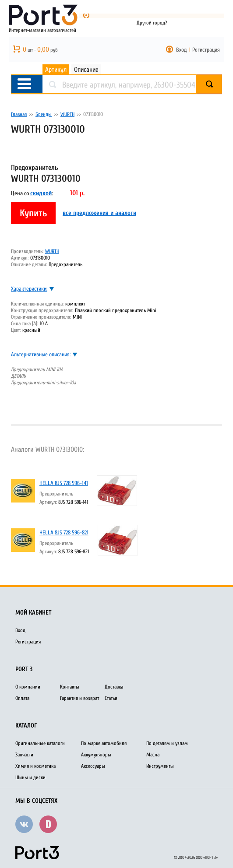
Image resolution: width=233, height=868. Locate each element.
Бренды (44, 114)
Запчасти (24, 755)
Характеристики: (29, 289)
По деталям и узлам (167, 743)
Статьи (111, 698)
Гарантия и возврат (79, 698)
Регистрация (206, 50)
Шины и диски (30, 777)
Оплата (22, 698)
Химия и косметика (35, 766)
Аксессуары (93, 766)
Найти (222, 84)
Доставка (114, 687)
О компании (28, 687)
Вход (182, 50)
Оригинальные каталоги (40, 743)
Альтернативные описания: (41, 354)
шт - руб (40, 50)
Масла (153, 755)
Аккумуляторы (96, 755)
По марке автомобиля (104, 743)
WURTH (67, 114)
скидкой (41, 193)
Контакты (70, 687)
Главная (19, 114)
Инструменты (160, 766)
